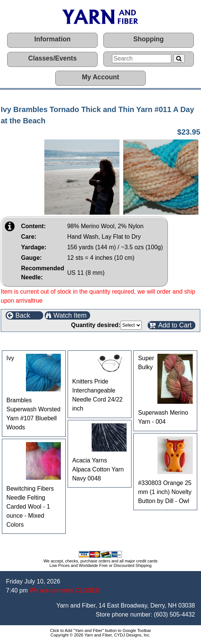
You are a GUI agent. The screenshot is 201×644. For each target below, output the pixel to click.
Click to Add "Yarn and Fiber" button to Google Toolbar (100, 630)
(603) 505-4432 (175, 614)
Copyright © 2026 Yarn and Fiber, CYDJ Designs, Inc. (101, 635)
